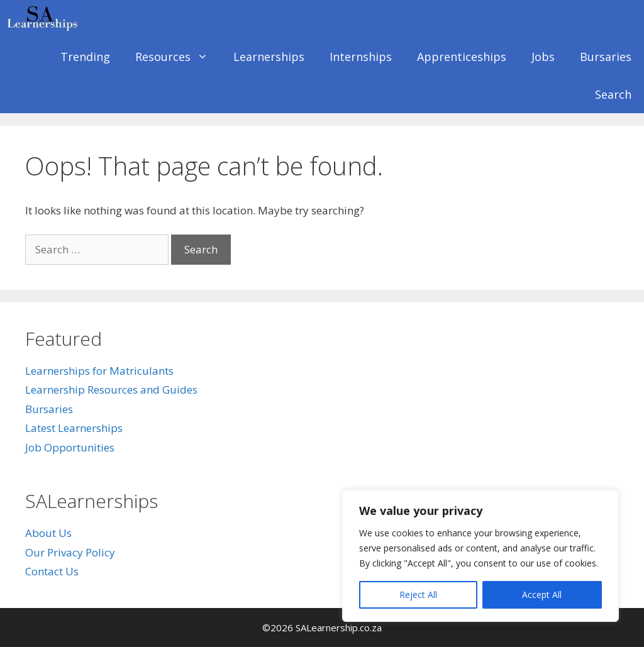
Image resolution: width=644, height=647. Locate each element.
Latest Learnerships (74, 428)
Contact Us (52, 571)
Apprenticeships (462, 57)
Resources (178, 57)
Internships (361, 57)
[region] (480, 556)
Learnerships (269, 57)
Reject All (418, 594)
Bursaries (606, 57)
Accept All (542, 594)
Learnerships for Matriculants (99, 371)
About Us (48, 533)
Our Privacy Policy (70, 552)
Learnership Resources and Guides (111, 390)
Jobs (543, 57)
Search (613, 94)
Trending (85, 57)
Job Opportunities (70, 447)
